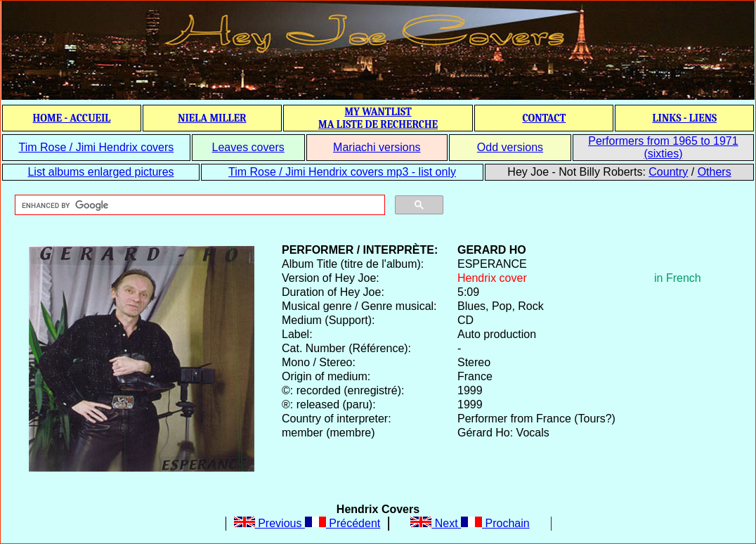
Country (668, 172)
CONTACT (544, 118)
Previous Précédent (307, 523)
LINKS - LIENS (684, 118)
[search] (198, 205)
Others (715, 172)
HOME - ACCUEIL (72, 118)
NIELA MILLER (212, 118)
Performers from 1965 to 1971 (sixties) (663, 147)
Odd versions (510, 147)
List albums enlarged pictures (100, 172)
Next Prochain (470, 523)
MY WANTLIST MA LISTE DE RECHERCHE (378, 118)
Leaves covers (248, 147)
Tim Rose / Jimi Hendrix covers (96, 147)
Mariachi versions (377, 147)
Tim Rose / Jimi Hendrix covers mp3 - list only (342, 172)
